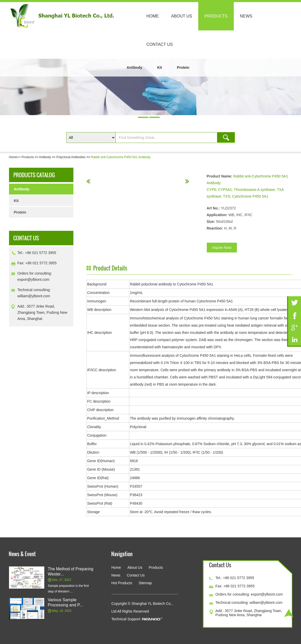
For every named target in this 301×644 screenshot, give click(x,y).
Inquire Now (222, 248)
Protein (183, 67)
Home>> (15, 157)
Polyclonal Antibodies (71, 157)
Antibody (135, 67)
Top (289, 613)
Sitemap (145, 583)
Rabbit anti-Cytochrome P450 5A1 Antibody (121, 157)
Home (153, 16)
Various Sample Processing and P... (66, 602)
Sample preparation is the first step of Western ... (68, 589)
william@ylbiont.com (34, 296)
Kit (160, 67)
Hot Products (122, 583)
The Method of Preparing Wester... (71, 571)
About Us (182, 16)
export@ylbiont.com (33, 279)
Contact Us (160, 44)
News (246, 16)
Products (216, 16)
